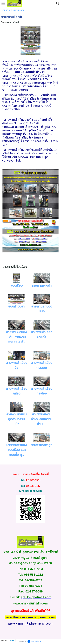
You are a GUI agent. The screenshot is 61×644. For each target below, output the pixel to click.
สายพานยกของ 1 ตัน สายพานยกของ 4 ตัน (16, 337)
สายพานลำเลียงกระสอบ (42, 365)
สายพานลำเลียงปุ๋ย (17, 365)
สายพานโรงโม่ (13, 22)
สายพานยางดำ (42, 285)
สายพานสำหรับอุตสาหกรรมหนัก (16, 419)
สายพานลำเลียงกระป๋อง (42, 391)
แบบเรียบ (17, 285)
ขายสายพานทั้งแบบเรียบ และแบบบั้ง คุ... (17, 450)
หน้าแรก (4, 10)
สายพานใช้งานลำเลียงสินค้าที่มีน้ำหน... (42, 419)
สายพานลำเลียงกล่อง (17, 391)
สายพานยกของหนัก (42, 309)
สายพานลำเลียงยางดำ (42, 335)
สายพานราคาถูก (42, 445)
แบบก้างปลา (16, 306)
